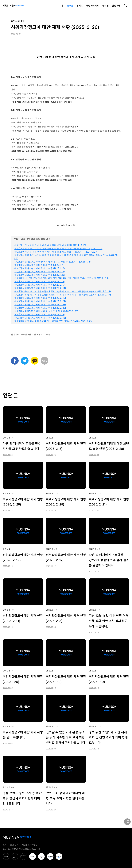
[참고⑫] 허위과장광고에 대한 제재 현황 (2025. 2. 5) (39, 285)
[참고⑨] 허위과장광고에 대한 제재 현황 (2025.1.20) (39, 275)
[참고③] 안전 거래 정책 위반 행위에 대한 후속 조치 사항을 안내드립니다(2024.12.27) (56, 252)
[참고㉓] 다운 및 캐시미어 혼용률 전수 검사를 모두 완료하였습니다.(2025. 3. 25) (53, 321)
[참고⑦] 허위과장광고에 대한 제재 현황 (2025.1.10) (39, 268)
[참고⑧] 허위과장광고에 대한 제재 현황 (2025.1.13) (39, 272)
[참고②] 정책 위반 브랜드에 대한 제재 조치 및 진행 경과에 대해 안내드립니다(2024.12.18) (58, 248)
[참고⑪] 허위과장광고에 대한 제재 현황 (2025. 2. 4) (39, 281)
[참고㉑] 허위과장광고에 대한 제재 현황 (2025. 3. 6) (39, 314)
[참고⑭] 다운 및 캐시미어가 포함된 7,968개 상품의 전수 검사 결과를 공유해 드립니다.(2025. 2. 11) (62, 291)
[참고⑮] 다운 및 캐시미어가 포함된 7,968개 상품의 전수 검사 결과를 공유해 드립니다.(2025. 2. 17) (62, 295)
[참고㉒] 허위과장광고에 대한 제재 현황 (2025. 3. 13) (40, 318)
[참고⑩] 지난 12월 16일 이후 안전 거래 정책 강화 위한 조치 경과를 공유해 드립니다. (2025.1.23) (61, 278)
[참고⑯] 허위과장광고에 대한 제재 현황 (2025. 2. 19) (40, 298)
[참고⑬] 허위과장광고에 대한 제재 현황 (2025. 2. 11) (40, 288)
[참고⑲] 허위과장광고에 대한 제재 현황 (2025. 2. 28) (40, 308)
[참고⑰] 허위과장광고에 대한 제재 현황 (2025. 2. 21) (40, 301)
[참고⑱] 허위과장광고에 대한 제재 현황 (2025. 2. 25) (40, 305)
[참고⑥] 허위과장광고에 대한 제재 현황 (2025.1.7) (39, 265)
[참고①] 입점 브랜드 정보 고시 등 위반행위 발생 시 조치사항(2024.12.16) (50, 245)
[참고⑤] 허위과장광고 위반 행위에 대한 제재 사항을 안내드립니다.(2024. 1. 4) (52, 262)
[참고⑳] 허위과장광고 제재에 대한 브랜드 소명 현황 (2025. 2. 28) (46, 311)
